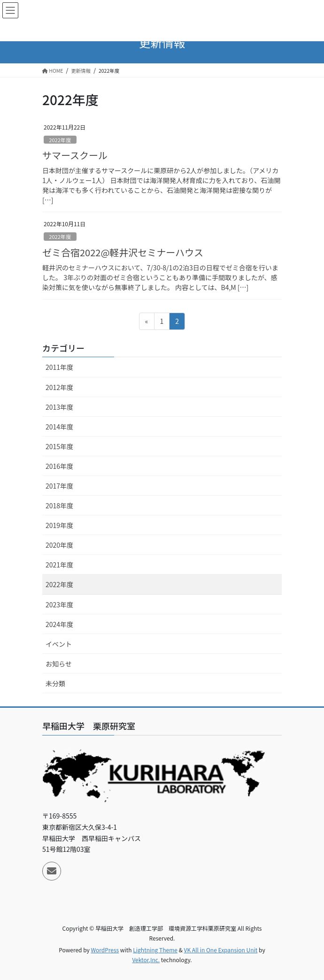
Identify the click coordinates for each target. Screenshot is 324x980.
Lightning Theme (155, 950)
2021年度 (59, 565)
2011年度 (59, 367)
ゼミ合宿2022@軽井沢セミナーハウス (123, 252)
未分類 (55, 683)
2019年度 (59, 525)
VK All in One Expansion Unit (221, 950)
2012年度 (59, 387)
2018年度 (59, 505)
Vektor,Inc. (146, 960)
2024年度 (59, 624)
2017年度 (59, 486)
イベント (59, 644)
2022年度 (60, 140)
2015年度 (59, 446)
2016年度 (59, 466)
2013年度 (59, 407)
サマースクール (75, 155)
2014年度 (59, 427)
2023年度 (59, 605)
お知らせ (59, 664)
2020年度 (59, 545)
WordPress (105, 950)
